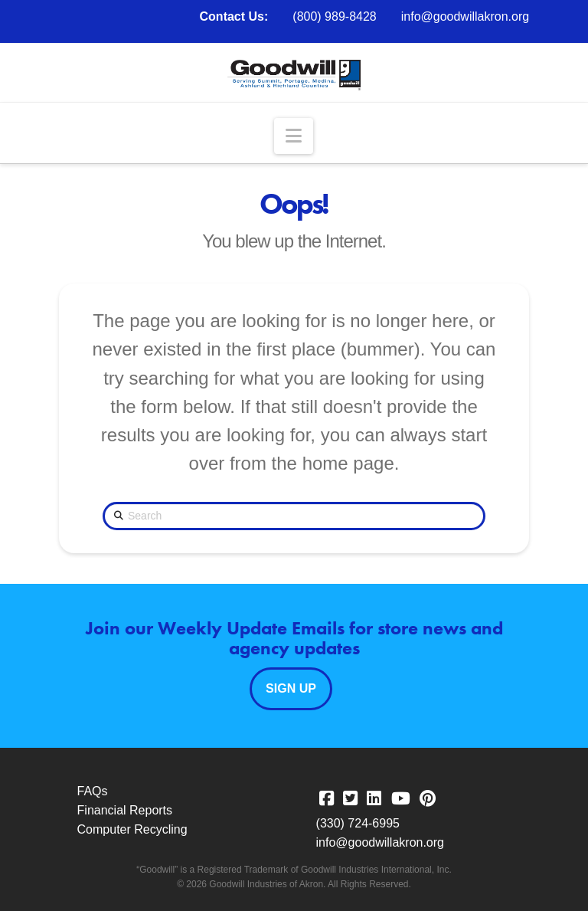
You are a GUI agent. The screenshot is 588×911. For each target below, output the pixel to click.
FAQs (93, 791)
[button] (294, 136)
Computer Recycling (132, 829)
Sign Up (291, 688)
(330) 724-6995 (358, 823)
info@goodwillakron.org (465, 16)
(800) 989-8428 (334, 16)
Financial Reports (125, 810)
